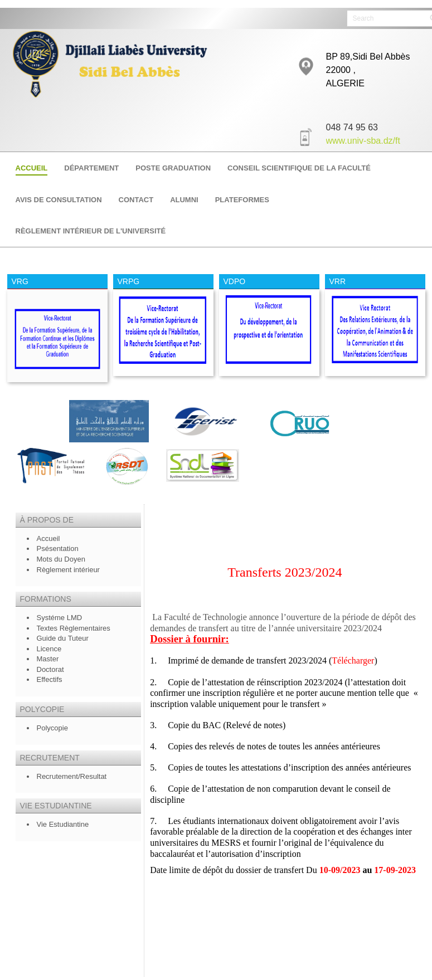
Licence (50, 649)
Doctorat (50, 669)
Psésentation (58, 548)
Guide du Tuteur (63, 638)
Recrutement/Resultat (72, 776)
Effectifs (50, 679)
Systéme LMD (60, 618)
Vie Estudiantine (63, 824)
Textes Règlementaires (74, 628)
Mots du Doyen (61, 559)
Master (48, 659)
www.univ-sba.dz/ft (363, 140)
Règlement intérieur (69, 570)
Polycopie (52, 728)
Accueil (48, 538)
